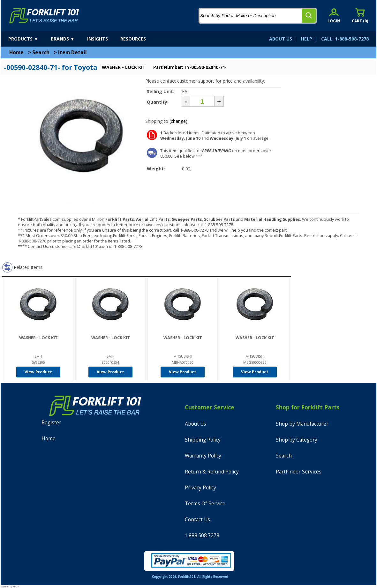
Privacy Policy (200, 488)
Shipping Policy (203, 440)
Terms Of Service (205, 504)
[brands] (68, 39)
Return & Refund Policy (212, 472)
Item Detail (72, 52)
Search (41, 52)
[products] (29, 39)
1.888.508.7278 (202, 536)
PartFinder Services (299, 472)
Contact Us (197, 520)
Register (51, 423)
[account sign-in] (334, 15)
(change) (178, 121)
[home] (44, 16)
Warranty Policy (203, 456)
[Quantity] (202, 101)
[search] (309, 16)
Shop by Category (297, 440)
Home (16, 52)
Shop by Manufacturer (302, 424)
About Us (196, 424)
